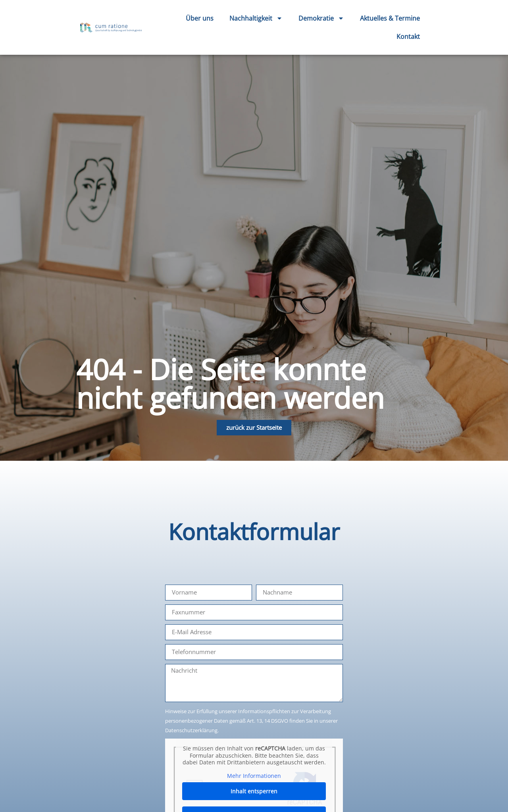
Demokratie (321, 18)
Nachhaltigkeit (256, 18)
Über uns (200, 18)
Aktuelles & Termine (390, 18)
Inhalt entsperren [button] (254, 791)
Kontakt (408, 37)
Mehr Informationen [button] (254, 775)
